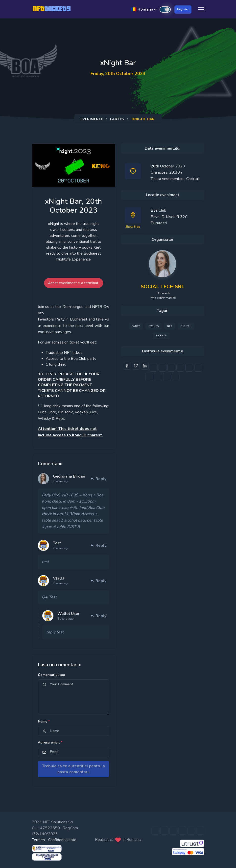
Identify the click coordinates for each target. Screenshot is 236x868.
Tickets (161, 336)
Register (183, 9)
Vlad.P (59, 578)
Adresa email (50, 742)
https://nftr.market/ (163, 298)
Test (57, 543)
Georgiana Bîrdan (69, 476)
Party (136, 326)
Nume (44, 721)
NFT (170, 326)
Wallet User (68, 614)
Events (154, 326)
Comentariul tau (51, 675)
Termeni (39, 840)
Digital (186, 326)
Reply (98, 479)
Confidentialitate (62, 840)
